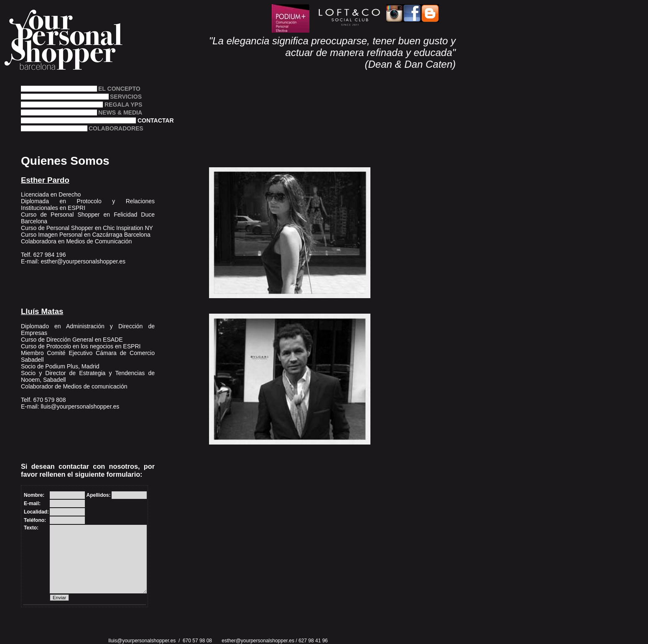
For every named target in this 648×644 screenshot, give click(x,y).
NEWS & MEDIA (120, 112)
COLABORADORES (107, 128)
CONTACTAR (156, 120)
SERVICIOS (118, 96)
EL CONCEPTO (119, 88)
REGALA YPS (123, 104)
